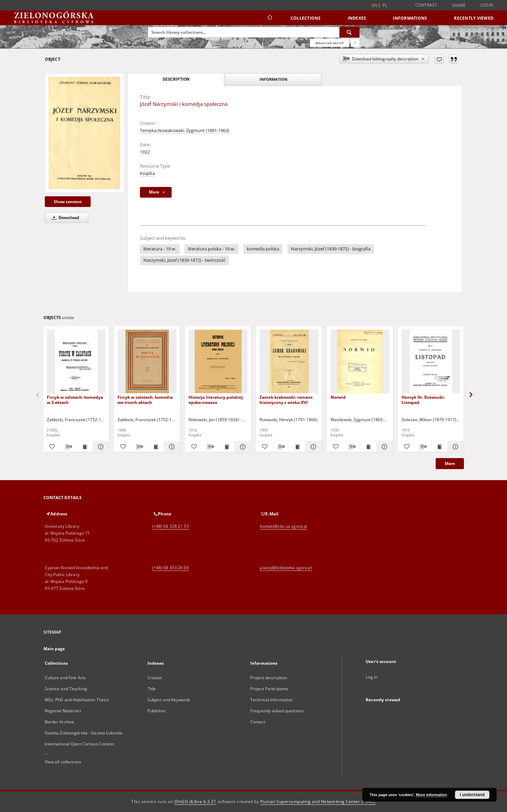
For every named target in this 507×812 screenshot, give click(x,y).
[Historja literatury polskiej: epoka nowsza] (218, 362)
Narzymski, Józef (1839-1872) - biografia (331, 249)
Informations (410, 18)
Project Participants (269, 689)
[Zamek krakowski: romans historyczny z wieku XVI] (289, 362)
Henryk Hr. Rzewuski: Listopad (423, 400)
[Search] (349, 32)
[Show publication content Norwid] (368, 447)
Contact (258, 722)
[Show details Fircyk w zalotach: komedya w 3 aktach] (100, 447)
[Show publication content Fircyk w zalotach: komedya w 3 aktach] (84, 447)
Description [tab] (176, 79)
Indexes (357, 18)
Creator (155, 678)
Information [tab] (273, 79)
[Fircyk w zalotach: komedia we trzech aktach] (147, 362)
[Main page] (269, 18)
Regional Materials (63, 711)
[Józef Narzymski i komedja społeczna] (84, 133)
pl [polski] (385, 5)
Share (459, 6)
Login (487, 5)
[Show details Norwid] (384, 447)
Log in (372, 677)
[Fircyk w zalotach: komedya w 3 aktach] (76, 362)
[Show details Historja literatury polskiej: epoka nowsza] (242, 447)
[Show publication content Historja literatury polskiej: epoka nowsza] (226, 447)
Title (152, 689)
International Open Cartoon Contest (80, 744)
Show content (68, 202)
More (450, 463)
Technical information (272, 700)
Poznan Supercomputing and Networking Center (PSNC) (318, 801)
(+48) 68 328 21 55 (171, 526)
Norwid (338, 397)
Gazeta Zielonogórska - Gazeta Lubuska (84, 733)
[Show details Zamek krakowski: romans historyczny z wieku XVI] (313, 447)
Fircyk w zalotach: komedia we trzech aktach (145, 400)
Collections (306, 18)
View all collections (63, 762)
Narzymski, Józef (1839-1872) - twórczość (184, 260)
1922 (145, 152)
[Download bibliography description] (68, 447)
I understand (472, 795)
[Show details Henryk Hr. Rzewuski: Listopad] (455, 447)
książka (147, 173)
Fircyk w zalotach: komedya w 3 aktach (75, 400)
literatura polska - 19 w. (211, 249)
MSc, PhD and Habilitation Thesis (77, 700)
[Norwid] (360, 362)
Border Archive (60, 722)
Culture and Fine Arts (65, 678)
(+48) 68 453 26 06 (171, 568)
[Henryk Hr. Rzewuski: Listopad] (431, 362)
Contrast (426, 5)
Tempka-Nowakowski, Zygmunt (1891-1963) (185, 131)
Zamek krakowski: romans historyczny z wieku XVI (286, 400)
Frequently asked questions (277, 711)
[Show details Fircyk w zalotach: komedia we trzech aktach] (171, 447)
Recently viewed (474, 18)
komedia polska (263, 249)
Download (64, 217)
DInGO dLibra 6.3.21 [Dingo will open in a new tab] (195, 801)
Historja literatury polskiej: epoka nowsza (216, 400)
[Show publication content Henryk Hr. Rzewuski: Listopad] (439, 447)
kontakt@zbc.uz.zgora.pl (284, 526)
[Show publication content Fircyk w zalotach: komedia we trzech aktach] (155, 447)
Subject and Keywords (169, 700)
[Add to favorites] (439, 59)
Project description (268, 678)
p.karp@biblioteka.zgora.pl (286, 568)
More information (432, 795)
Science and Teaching (66, 689)
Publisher (157, 711)
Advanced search (330, 43)
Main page (54, 649)
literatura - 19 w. (160, 249)
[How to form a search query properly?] (355, 43)
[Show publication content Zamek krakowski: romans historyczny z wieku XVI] (297, 447)
